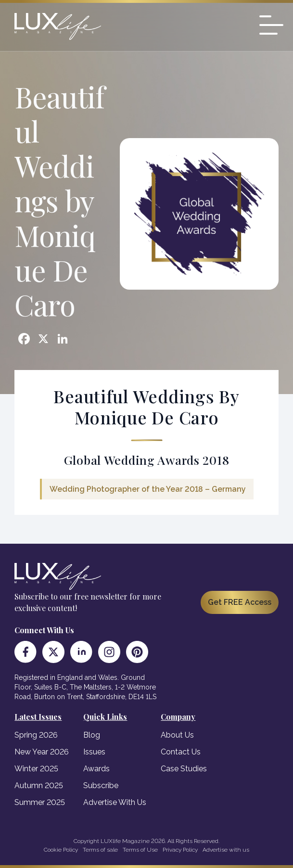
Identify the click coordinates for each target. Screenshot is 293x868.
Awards (96, 769)
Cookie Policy (61, 850)
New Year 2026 (42, 752)
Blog (92, 735)
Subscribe (101, 785)
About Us (177, 735)
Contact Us (181, 752)
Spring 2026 (36, 735)
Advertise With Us (115, 802)
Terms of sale (100, 850)
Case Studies (184, 769)
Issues (94, 752)
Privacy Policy (180, 850)
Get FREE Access (240, 602)
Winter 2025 (36, 769)
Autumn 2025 (39, 785)
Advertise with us (226, 850)
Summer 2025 (40, 802)
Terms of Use (140, 850)
